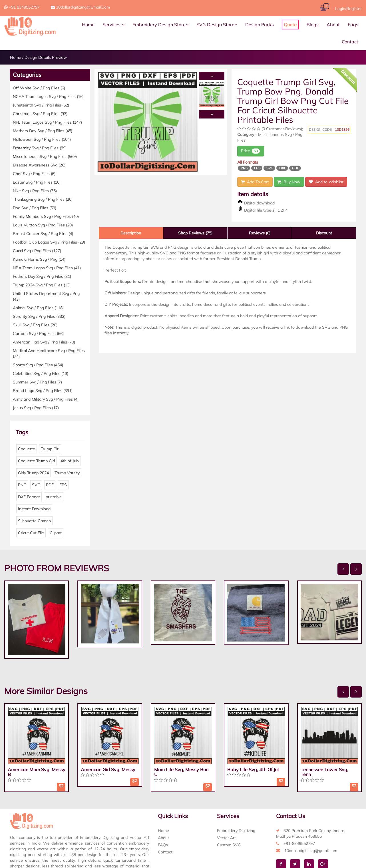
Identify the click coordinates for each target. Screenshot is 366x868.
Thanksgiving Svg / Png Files (43, 199)
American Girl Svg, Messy (108, 769)
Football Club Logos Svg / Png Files (49, 242)
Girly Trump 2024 (33, 473)
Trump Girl (50, 449)
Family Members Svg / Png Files (46, 216)
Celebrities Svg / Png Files (41, 373)
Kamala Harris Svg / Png (39, 259)
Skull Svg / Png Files (35, 325)
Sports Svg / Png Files (38, 365)
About (333, 25)
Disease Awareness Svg (39, 165)
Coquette (27, 449)
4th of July (70, 461)
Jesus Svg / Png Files (36, 408)
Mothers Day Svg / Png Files (43, 131)
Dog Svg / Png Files (35, 208)
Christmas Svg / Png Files (40, 114)
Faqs (353, 25)
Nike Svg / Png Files (35, 191)
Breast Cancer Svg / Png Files (43, 234)
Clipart (56, 533)
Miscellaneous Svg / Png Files (45, 156)
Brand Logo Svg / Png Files (43, 391)
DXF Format (29, 497)
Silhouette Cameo (34, 521)
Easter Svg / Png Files (37, 182)
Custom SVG (229, 845)
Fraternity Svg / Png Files (40, 148)
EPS (63, 485)
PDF (50, 485)
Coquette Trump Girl (36, 461)
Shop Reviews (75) (195, 233)
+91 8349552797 (22, 7)
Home (88, 25)
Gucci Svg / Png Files (37, 251)
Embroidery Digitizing (236, 831)
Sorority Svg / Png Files (39, 316)
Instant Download (34, 509)
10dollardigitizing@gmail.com (80, 7)
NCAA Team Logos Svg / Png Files (48, 97)
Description (131, 233)
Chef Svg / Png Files (34, 174)
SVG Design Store (217, 25)
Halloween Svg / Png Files (42, 139)
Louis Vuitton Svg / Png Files (43, 225)
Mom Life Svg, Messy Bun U (181, 772)
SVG (36, 485)
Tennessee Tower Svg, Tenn (324, 772)
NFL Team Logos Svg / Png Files (47, 122)
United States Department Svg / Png (46, 296)
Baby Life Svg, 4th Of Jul (253, 769)
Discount (324, 233)
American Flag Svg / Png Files (44, 342)
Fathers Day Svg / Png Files (42, 276)
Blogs (313, 25)
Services (113, 25)
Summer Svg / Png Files (37, 382)
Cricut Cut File (31, 533)
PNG (22, 485)
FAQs (163, 845)
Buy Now (289, 182)
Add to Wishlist (326, 182)
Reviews (260, 233)
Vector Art (226, 838)
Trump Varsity (67, 473)
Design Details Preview (46, 57)
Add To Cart (255, 182)
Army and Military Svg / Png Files (46, 399)
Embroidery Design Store (160, 25)
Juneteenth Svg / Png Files (41, 105)
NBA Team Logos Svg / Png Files (47, 268)
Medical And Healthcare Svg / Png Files (49, 353)
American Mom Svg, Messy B (37, 772)
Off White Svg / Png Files (39, 88)
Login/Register (348, 9)
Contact (350, 42)
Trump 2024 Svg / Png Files (42, 285)
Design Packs (260, 25)
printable (54, 497)
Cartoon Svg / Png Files (38, 333)
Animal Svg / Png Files (38, 308)
